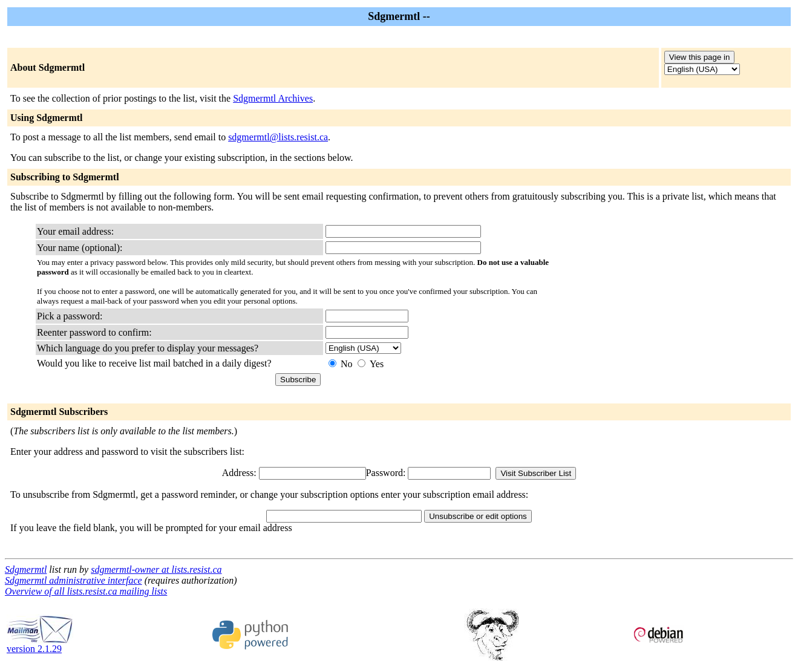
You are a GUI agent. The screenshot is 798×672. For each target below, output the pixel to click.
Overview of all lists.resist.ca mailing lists (86, 591)
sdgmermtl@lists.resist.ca (278, 137)
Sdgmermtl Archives (273, 98)
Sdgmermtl (26, 569)
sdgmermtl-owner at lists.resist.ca (156, 569)
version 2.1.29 (40, 644)
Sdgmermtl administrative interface (74, 580)
